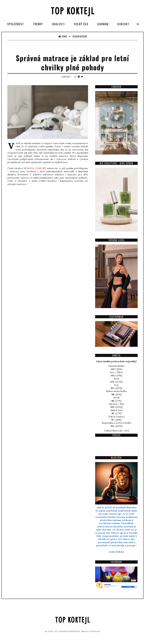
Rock (116, 379)
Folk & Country (116, 417)
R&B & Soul (116, 410)
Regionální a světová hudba (116, 423)
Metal (116, 398)
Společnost (16, 24)
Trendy (38, 24)
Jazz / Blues (116, 372)
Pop (116, 385)
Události (58, 24)
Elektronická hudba (116, 391)
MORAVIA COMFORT (35, 168)
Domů (63, 36)
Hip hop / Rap (116, 404)
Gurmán (103, 24)
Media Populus (91, 631)
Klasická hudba (116, 366)
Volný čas (81, 24)
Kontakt (123, 24)
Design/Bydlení (80, 36)
